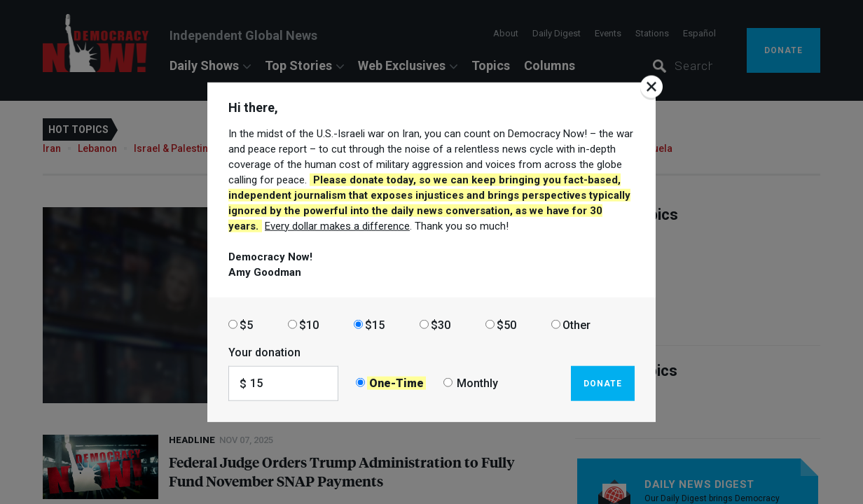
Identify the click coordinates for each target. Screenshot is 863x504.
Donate (603, 383)
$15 (375, 324)
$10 (309, 324)
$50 (506, 324)
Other (577, 324)
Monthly (477, 383)
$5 (246, 324)
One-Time (396, 383)
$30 (441, 324)
